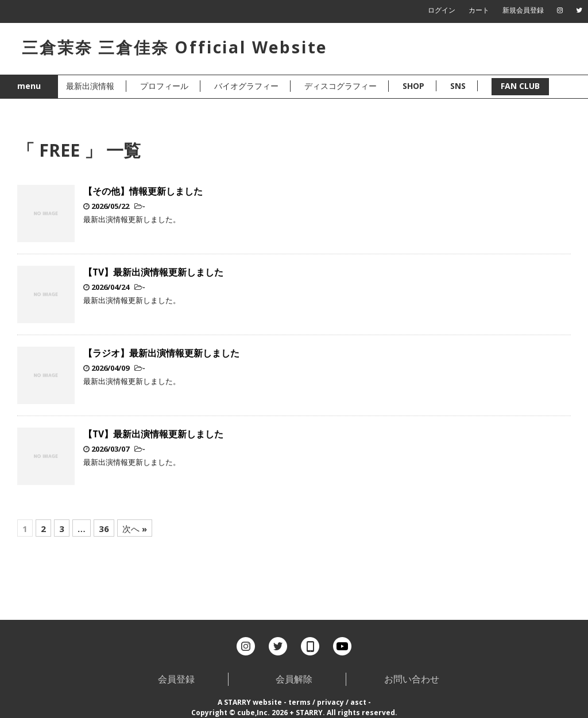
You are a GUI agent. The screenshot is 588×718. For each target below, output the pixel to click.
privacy (330, 702)
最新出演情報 (90, 86)
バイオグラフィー (246, 86)
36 (104, 529)
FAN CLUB (520, 86)
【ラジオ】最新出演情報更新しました (161, 353)
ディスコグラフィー (341, 86)
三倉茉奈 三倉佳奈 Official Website (175, 47)
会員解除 (294, 679)
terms (299, 702)
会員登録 (176, 679)
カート (479, 10)
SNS (458, 86)
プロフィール (164, 86)
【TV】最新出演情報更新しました (153, 272)
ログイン (442, 10)
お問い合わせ (412, 679)
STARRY (237, 702)
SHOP (413, 86)
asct (358, 702)
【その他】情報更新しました (143, 191)
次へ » (135, 529)
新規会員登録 (523, 10)
